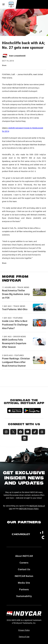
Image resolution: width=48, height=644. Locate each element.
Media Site (24, 583)
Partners (24, 589)
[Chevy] (21, 534)
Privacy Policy (24, 630)
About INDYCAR (24, 556)
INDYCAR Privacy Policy (29, 509)
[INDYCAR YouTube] (28, 432)
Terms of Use (24, 637)
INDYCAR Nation (24, 576)
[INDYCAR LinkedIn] (25, 438)
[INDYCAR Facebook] (20, 432)
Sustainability (24, 596)
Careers (24, 563)
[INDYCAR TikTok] (35, 432)
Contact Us (24, 569)
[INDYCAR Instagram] (6, 432)
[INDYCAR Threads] (42, 432)
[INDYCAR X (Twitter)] (13, 432)
